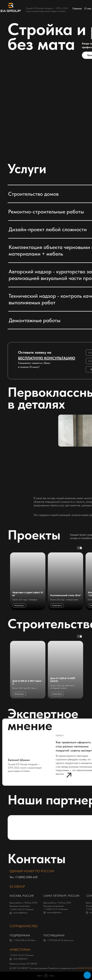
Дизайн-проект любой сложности (48, 229)
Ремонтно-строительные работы (46, 212)
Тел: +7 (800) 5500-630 (24, 877)
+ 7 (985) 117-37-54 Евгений (56, 909)
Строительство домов (33, 194)
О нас (88, 8)
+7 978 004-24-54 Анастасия (60, 940)
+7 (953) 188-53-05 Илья (24, 940)
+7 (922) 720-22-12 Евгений (22, 909)
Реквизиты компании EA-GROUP (23, 964)
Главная (77, 8)
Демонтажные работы (35, 320)
